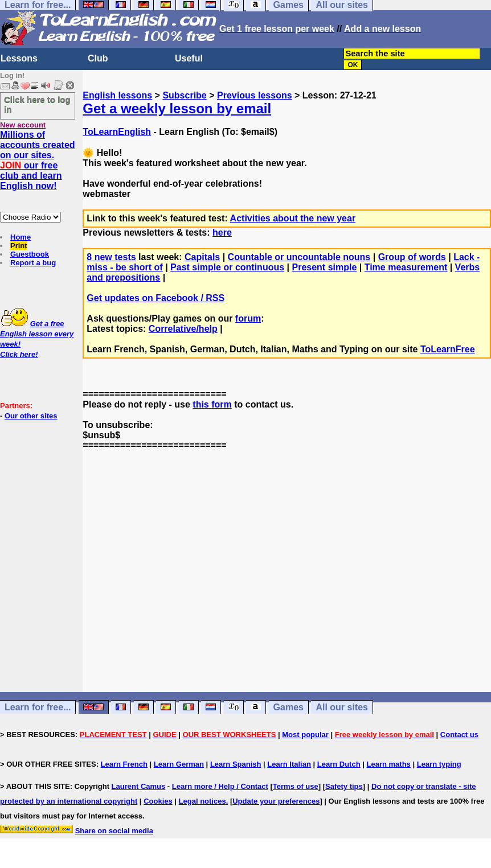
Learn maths (389, 764)
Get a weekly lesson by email (177, 108)
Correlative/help (183, 329)
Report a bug (33, 263)
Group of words (412, 257)
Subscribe (184, 95)
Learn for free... (38, 707)
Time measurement (406, 267)
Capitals (202, 257)
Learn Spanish (236, 764)
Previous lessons (255, 95)
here (222, 233)
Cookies (158, 801)
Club (98, 58)
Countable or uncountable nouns (299, 257)
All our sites (342, 707)
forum (248, 318)
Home (21, 237)
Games (289, 707)
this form (212, 404)
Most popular (305, 735)
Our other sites (31, 416)
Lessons (19, 58)
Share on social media (114, 831)
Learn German (179, 764)
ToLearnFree (448, 349)
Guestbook (30, 254)
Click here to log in (37, 104)
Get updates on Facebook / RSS (156, 298)
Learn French (124, 764)
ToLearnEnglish (117, 132)
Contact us (459, 735)
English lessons (117, 95)
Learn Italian (289, 764)
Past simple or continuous (227, 267)
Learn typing (439, 764)
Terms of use (296, 786)
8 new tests (111, 257)
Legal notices (202, 801)
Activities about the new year (293, 218)
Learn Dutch (339, 764)
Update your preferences (276, 801)
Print (19, 246)
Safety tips (344, 786)
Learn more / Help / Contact (220, 786)
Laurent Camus (139, 786)
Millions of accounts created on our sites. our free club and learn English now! (38, 160)
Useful (189, 58)
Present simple (324, 267)
